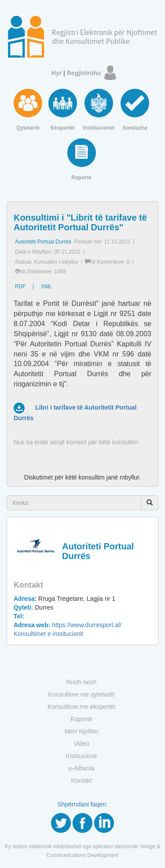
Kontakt (81, 781)
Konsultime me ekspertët (81, 707)
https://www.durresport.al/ (68, 625)
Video (81, 744)
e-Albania (81, 768)
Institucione (82, 756)
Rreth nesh (81, 682)
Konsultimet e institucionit (48, 634)
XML (46, 287)
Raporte (81, 719)
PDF (20, 287)
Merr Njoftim (81, 731)
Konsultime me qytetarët (82, 694)
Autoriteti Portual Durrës (43, 242)
